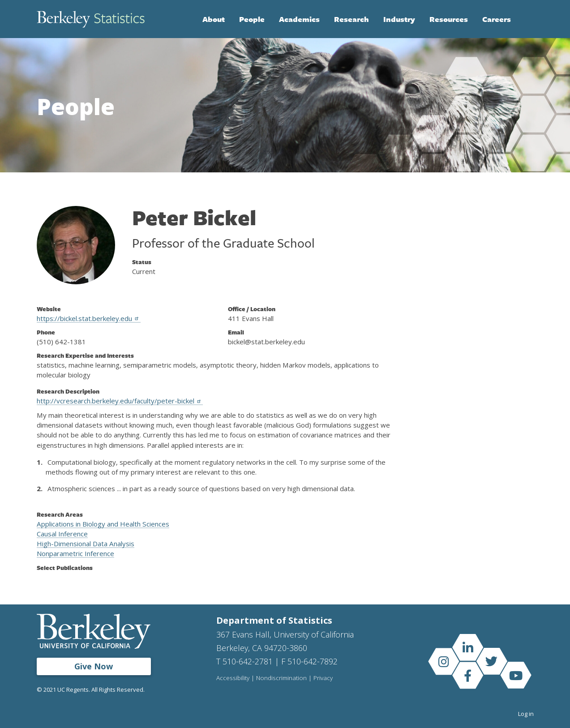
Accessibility (233, 678)
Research (351, 19)
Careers (497, 19)
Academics (299, 19)
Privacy (323, 678)
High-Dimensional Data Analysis (86, 544)
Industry (399, 19)
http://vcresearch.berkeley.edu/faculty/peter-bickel (120, 401)
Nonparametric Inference (75, 553)
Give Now (94, 666)
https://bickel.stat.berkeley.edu (89, 318)
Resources (449, 19)
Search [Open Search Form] (525, 19)
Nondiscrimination (281, 678)
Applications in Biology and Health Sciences (103, 524)
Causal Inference (62, 534)
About (214, 19)
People (252, 19)
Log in (526, 714)
